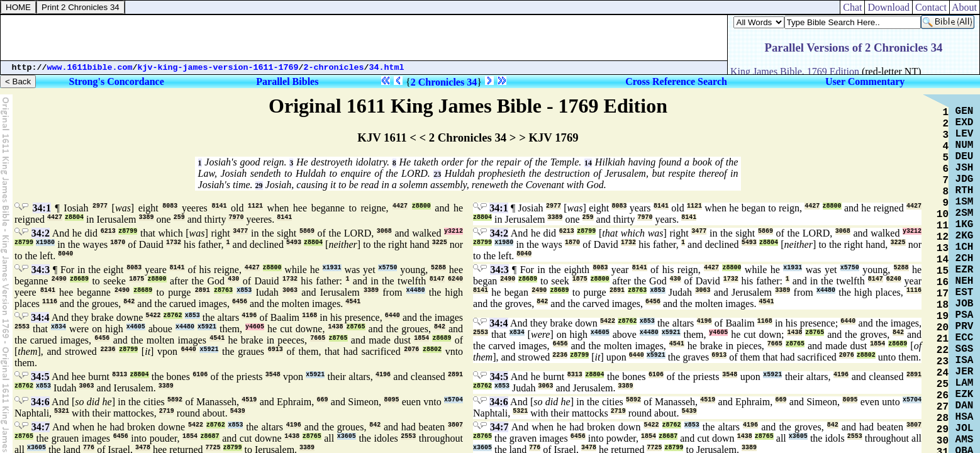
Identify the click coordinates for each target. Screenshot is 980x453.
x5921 (207, 327)
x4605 (136, 327)
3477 (240, 231)
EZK (965, 394)
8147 (437, 279)
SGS (965, 349)
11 (943, 226)
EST (965, 293)
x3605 (347, 436)
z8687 (210, 436)
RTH (965, 191)
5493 (294, 243)
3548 (273, 375)
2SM (965, 213)
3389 (147, 217)
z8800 (421, 206)
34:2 (41, 233)
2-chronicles (334, 68)
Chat (852, 7)
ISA (965, 361)
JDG (965, 179)
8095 (391, 400)
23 (437, 174)
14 (588, 163)
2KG (965, 236)
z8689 (79, 279)
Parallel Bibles (287, 81)
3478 (143, 448)
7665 (318, 338)
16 (943, 282)
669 (322, 400)
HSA (965, 417)
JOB (965, 304)
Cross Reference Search (676, 81)
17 (943, 294)
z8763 (223, 290)
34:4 (40, 317)
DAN (965, 406)
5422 (153, 316)
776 (89, 448)
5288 (438, 268)
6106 (200, 375)
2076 (411, 350)
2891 (203, 290)
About (965, 7)
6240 (455, 279)
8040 (65, 254)
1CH (965, 247)
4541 (353, 302)
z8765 (356, 327)
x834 (58, 327)
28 (943, 418)
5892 (175, 400)
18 (943, 305)
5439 (238, 411)
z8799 (128, 231)
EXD (965, 123)
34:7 (41, 427)
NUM (965, 145)
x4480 (416, 290)
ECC (965, 338)
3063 (290, 290)
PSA (965, 315)
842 (129, 302)
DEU (965, 157)
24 (943, 373)
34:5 (40, 377)
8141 (219, 206)
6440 (393, 316)
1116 (50, 302)
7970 (236, 217)
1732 (174, 243)
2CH (965, 259)
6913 (276, 350)
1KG (965, 225)
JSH (965, 168)
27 (943, 407)
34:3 (41, 270)
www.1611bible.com (90, 68)
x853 (244, 290)
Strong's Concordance (117, 81)
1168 (309, 316)
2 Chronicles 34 (444, 82)
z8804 (74, 217)
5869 (307, 231)
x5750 (387, 268)
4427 (400, 206)
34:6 (40, 402)
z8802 (432, 350)
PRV (965, 327)
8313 (120, 375)
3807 (455, 425)
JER (965, 372)
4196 (249, 316)
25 (943, 384)
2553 (22, 327)
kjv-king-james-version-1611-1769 (218, 68)
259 (179, 217)
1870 (118, 243)
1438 (335, 327)
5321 (62, 411)
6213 (108, 231)
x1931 (332, 268)
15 (943, 271)
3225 (440, 243)
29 (259, 186)
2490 (59, 279)
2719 (167, 411)
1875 (136, 279)
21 (943, 339)
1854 (421, 338)
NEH (965, 281)
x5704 (454, 400)
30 (943, 441)
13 (943, 249)
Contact (931, 7)
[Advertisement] (364, 38)
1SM (965, 202)
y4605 (255, 327)
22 (943, 350)
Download (888, 7)
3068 (384, 231)
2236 (108, 350)
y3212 (454, 231)
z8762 (173, 316)
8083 (170, 206)
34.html (387, 68)
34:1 (42, 208)
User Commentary (865, 81)
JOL (965, 428)
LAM (965, 383)
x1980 (45, 243)
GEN (965, 111)
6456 (240, 302)
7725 (213, 448)
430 (233, 279)
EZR (965, 270)
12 (943, 237)
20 (943, 328)
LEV (965, 134)
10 (943, 215)
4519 (249, 400)
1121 (255, 206)
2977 (100, 206)
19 (943, 316)
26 (943, 396)
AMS (965, 440)
